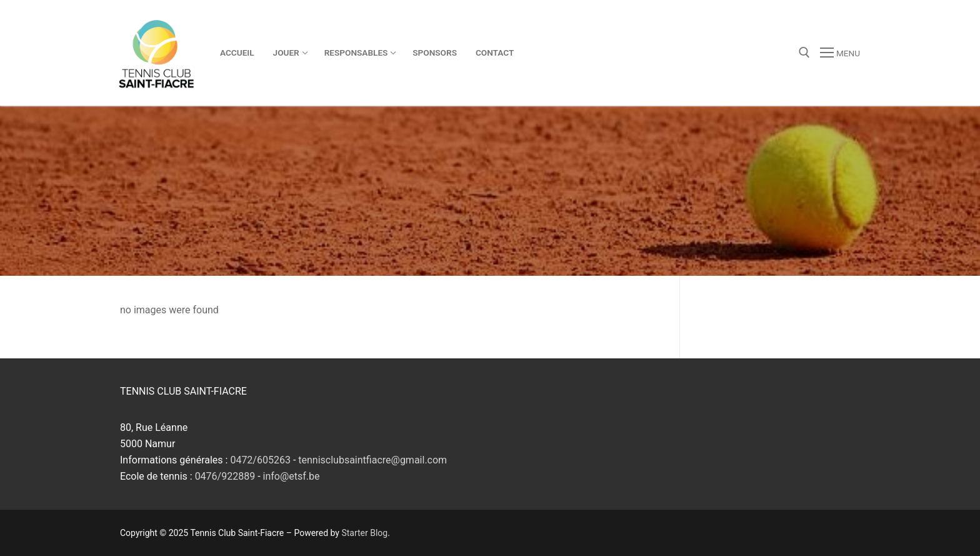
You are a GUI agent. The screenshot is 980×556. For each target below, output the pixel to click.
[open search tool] (804, 53)
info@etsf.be (292, 476)
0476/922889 (225, 476)
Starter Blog (364, 533)
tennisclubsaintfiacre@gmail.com (372, 460)
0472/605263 (260, 460)
